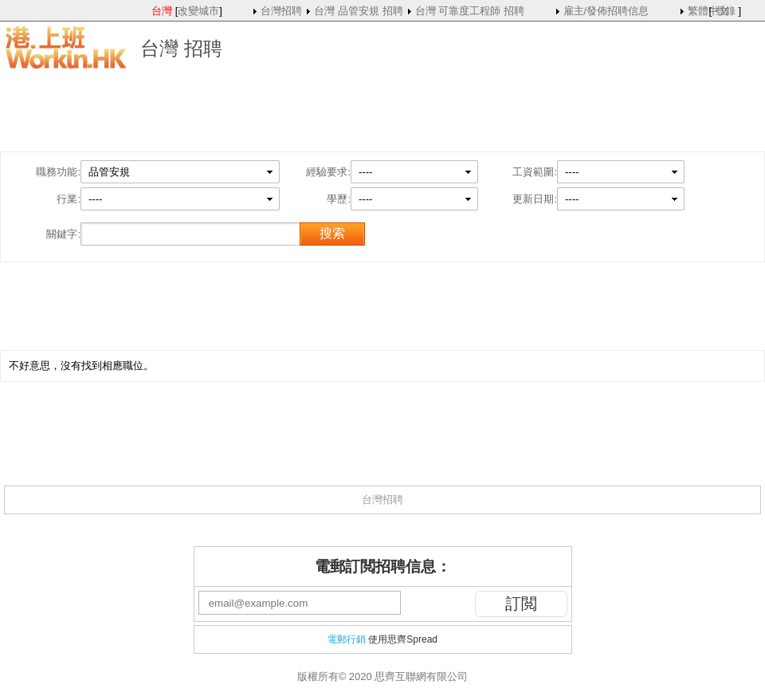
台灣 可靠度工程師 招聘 (470, 11)
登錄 (725, 11)
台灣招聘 (281, 11)
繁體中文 (708, 11)
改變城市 (198, 11)
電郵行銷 (347, 639)
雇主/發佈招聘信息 (606, 11)
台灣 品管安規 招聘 (358, 11)
